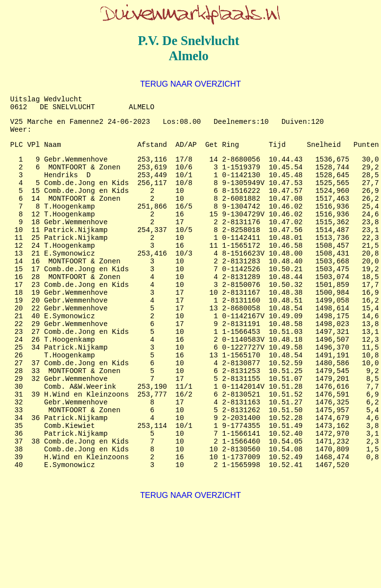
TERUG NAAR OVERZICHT (190, 84)
